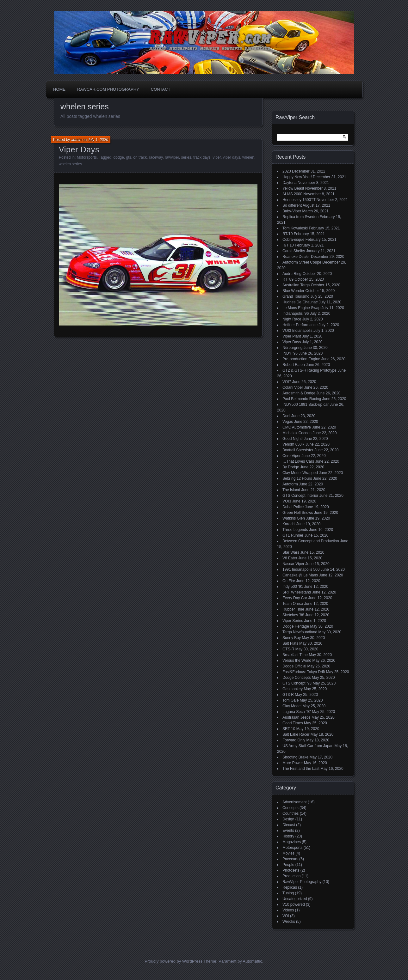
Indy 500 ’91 (293, 587)
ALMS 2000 (292, 194)
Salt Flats (290, 643)
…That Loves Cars (298, 461)
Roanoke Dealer (296, 257)
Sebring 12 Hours (297, 478)
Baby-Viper (292, 211)
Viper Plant (292, 336)
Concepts (291, 808)
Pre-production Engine (301, 359)
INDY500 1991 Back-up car (306, 405)
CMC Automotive (297, 427)
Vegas (288, 422)
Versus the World (297, 660)
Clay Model (292, 706)
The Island (291, 490)
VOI (286, 916)
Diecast (289, 825)
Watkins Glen (294, 518)
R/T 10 (288, 245)
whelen (248, 157)
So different (292, 205)
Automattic (253, 961)
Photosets (291, 870)
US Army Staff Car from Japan (308, 746)
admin (76, 140)
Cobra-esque (293, 240)
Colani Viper (293, 387)
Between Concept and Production (311, 541)
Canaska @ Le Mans (300, 575)
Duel (286, 416)
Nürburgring (292, 348)
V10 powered (294, 904)
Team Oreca (293, 604)
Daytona (290, 183)
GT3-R (288, 695)
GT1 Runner (293, 535)
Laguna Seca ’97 (297, 712)
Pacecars (290, 859)
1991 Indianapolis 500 (301, 569)
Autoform (290, 484)
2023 (287, 171)
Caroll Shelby (294, 251)
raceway (156, 157)
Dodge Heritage (296, 626)
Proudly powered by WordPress (173, 961)
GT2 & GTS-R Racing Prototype (309, 370)
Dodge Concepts (297, 678)
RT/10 (287, 234)
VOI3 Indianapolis (297, 331)
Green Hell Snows (298, 513)
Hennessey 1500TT (299, 200)
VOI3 (287, 501)
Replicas (290, 887)
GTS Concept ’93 (297, 683)
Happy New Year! (297, 177)
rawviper (172, 157)
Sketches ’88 (293, 615)
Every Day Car (295, 598)
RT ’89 (288, 279)
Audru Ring (292, 274)
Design (288, 819)
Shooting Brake (295, 757)
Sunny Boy (292, 638)
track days (202, 157)
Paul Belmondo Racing (302, 399)
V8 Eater (290, 558)
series (186, 157)
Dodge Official (294, 666)
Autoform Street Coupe (302, 262)
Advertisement (295, 802)
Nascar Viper (293, 564)
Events (288, 831)
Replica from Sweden (300, 217)
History (288, 836)
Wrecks (289, 922)
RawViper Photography (302, 882)
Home (59, 89)
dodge (119, 157)
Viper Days (79, 149)
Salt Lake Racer (296, 734)
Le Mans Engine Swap (301, 308)
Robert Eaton (294, 365)
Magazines (292, 842)
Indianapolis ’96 (296, 313)
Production (291, 876)
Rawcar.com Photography (108, 89)
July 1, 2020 (98, 140)
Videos (288, 910)
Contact (161, 89)
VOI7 (287, 382)
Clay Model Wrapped (300, 473)
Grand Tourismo (296, 296)
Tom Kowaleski (295, 228)
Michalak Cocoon (297, 433)
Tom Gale (291, 700)
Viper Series (293, 621)
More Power (293, 763)
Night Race (292, 319)
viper (217, 157)
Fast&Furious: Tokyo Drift (304, 672)
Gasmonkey (293, 689)
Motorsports (87, 157)
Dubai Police (293, 507)
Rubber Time (293, 609)
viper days (232, 157)
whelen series (70, 164)
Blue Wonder (293, 291)
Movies (288, 853)
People (288, 865)
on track (140, 157)
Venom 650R (293, 444)
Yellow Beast (293, 188)
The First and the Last (301, 769)
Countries (291, 813)
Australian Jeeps (297, 717)
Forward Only (294, 740)
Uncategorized (295, 899)
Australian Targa (296, 285)
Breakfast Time (295, 655)
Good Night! (293, 439)
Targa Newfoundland (300, 632)
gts (129, 157)
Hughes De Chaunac (300, 302)
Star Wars (291, 552)
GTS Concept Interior (300, 496)
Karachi (289, 524)
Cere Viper (291, 456)
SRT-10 (289, 729)
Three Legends (295, 530)
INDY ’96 (290, 353)
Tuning (288, 893)
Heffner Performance (300, 325)
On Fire (289, 581)
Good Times (293, 723)
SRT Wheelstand (297, 592)
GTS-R (288, 649)
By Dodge (291, 467)
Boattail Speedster (298, 450)
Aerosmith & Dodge (299, 393)
